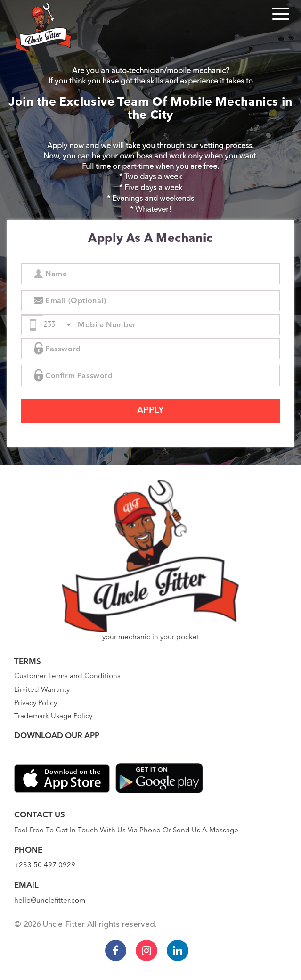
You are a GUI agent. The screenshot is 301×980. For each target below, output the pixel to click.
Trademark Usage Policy (53, 717)
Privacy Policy (36, 703)
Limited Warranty (42, 690)
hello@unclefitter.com (50, 901)
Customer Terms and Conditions (67, 677)
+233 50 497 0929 (45, 866)
